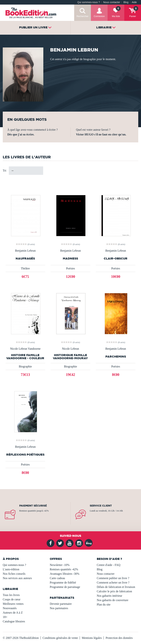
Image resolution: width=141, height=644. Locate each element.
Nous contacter (112, 2)
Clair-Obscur (116, 258)
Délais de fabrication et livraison (116, 587)
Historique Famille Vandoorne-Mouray (70, 357)
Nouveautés (10, 608)
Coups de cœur (12, 599)
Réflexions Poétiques (25, 455)
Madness (70, 258)
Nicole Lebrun (71, 349)
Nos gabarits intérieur (110, 596)
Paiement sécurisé (33, 506)
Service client (101, 506)
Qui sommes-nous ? (89, 2)
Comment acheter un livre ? (113, 583)
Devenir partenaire (61, 604)
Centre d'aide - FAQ (109, 565)
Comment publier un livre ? (113, 578)
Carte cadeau (57, 578)
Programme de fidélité (63, 583)
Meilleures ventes (13, 604)
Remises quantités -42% (64, 569)
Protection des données (119, 638)
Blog (126, 2)
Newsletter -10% (60, 565)
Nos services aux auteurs (17, 578)
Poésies (70, 268)
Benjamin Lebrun (25, 251)
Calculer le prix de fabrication (114, 591)
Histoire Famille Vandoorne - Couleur (25, 357)
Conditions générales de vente (60, 638)
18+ (5, 617)
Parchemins (116, 357)
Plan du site (104, 605)
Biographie (25, 366)
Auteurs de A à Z (13, 613)
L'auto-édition (11, 569)
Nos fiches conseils (14, 574)
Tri (4, 171)
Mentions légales (92, 638)
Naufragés (25, 258)
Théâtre (25, 268)
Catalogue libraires (14, 621)
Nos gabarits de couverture (113, 600)
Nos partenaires (59, 608)
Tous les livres (11, 595)
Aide (134, 2)
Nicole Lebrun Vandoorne (25, 349)
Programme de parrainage (65, 587)
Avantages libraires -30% (65, 574)
